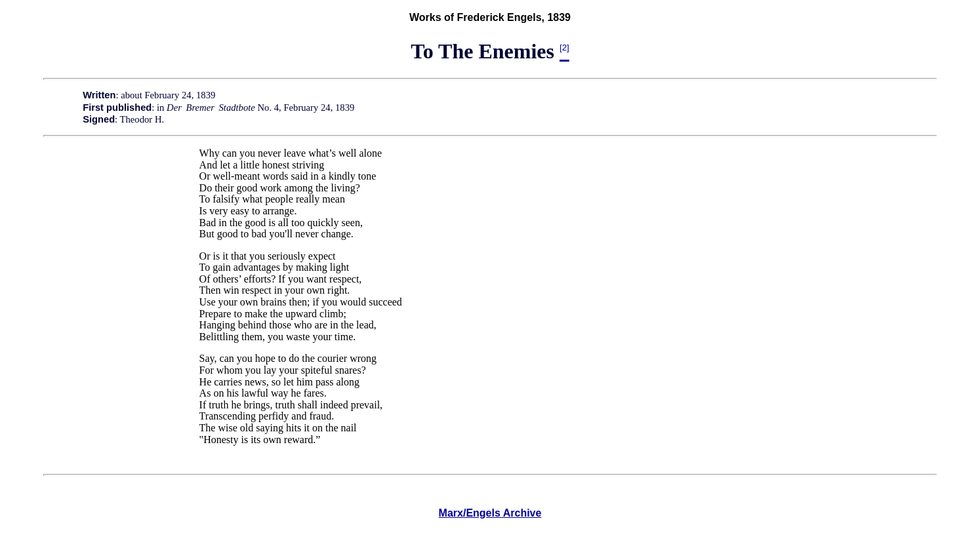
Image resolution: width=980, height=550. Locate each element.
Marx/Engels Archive (490, 513)
